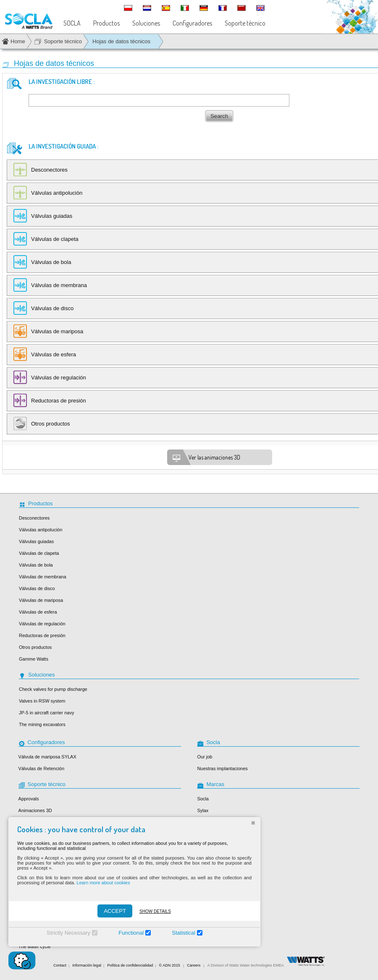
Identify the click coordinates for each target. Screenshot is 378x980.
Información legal (87, 965)
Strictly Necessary (68, 933)
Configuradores (192, 23)
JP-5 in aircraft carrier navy (46, 713)
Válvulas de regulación (42, 624)
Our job (205, 757)
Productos (106, 23)
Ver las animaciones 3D (206, 458)
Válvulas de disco (37, 588)
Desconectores (34, 518)
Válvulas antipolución (41, 530)
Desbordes (208, 822)
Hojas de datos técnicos (121, 41)
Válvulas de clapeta (39, 553)
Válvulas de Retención (41, 768)
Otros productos (35, 647)
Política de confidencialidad (130, 965)
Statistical (184, 933)
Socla (203, 799)
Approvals (29, 799)
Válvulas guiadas (36, 541)
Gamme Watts (34, 659)
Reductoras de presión (42, 635)
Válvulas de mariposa (41, 600)
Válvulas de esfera (38, 612)
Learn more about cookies (103, 883)
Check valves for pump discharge (53, 689)
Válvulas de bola (36, 565)
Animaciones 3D (35, 810)
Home (18, 41)
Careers (194, 965)
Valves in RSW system (42, 701)
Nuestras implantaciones (222, 768)
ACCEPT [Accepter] (115, 911)
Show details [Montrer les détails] (155, 911)
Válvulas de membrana (43, 577)
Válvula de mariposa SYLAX (47, 757)
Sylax (203, 810)
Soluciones (146, 23)
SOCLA (72, 23)
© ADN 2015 (170, 965)
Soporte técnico (245, 23)
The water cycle (35, 946)
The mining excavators (42, 724)
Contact (60, 965)
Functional (131, 933)
